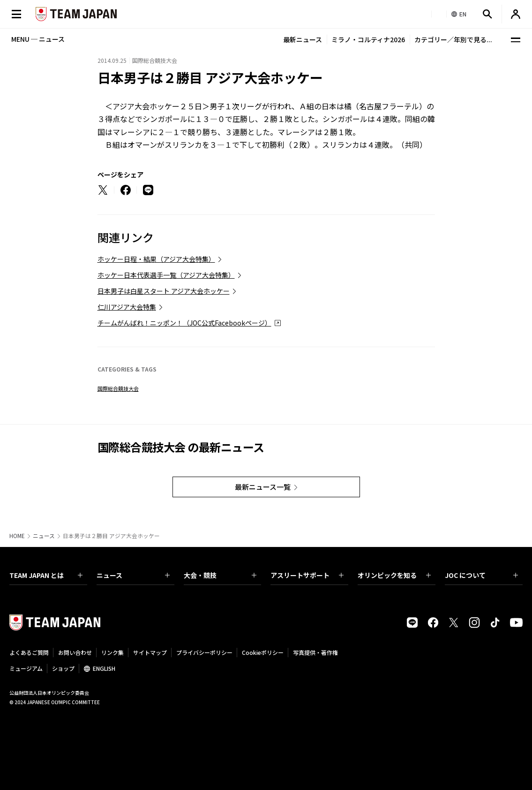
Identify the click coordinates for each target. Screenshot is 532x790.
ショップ (63, 668)
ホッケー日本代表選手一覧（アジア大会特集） (166, 275)
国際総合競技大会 (118, 388)
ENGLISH (104, 668)
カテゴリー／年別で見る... (453, 39)
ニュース (44, 536)
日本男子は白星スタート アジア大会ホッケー (164, 291)
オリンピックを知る (394, 575)
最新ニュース (303, 39)
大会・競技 (220, 575)
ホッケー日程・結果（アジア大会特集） (156, 259)
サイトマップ (150, 652)
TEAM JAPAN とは (46, 575)
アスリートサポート (307, 575)
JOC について (481, 575)
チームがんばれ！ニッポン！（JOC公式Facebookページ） (184, 323)
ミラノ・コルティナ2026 (368, 39)
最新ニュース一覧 (263, 487)
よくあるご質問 (29, 652)
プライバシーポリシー (204, 652)
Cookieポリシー (263, 652)
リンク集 (112, 652)
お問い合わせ (75, 652)
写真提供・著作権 (315, 652)
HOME (17, 536)
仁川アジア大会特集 (127, 307)
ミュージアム (26, 668)
